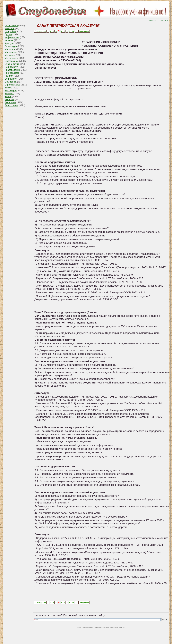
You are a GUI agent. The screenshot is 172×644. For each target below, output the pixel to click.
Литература (11, 46)
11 (76, 31)
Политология (11, 67)
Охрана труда (12, 64)
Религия (9, 76)
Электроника (11, 105)
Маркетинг (10, 49)
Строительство (12, 85)
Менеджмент (11, 58)
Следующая (84, 31)
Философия (11, 91)
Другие (8, 34)
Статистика (11, 82)
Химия (8, 97)
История (9, 40)
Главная (153, 20)
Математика (11, 52)
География (10, 31)
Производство (12, 73)
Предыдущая (40, 31)
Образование (12, 61)
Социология (11, 79)
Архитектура (11, 26)
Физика (8, 88)
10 (73, 31)
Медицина (10, 55)
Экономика (10, 102)
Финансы (9, 94)
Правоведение (12, 70)
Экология (9, 99)
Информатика (12, 37)
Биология (10, 29)
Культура (9, 43)
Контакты (164, 20)
